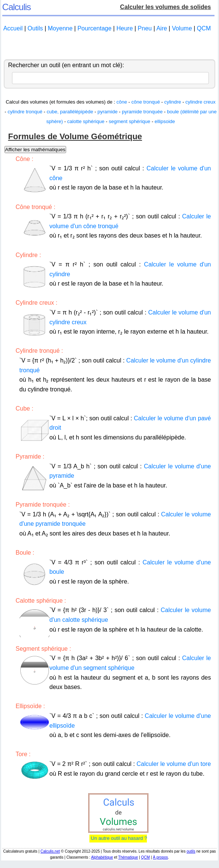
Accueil (13, 28)
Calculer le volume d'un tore (174, 764)
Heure (125, 28)
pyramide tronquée (142, 112)
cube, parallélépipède (70, 112)
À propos (160, 857)
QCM (204, 28)
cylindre (173, 102)
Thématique (128, 857)
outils (191, 851)
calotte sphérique (86, 121)
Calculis (17, 7)
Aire (162, 28)
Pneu (145, 28)
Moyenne (60, 28)
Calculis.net (50, 851)
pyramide (107, 112)
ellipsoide (165, 121)
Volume (182, 28)
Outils (35, 28)
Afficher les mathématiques (35, 150)
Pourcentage (94, 28)
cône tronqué (146, 102)
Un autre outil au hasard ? (118, 838)
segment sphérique (129, 121)
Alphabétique (102, 857)
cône (122, 102)
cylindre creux (201, 102)
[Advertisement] (110, 46)
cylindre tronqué (25, 112)
